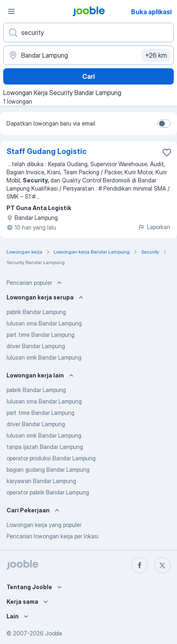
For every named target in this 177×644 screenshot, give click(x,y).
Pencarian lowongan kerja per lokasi (52, 536)
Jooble (54, 633)
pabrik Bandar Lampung (36, 312)
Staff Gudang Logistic (47, 151)
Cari (88, 76)
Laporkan (154, 227)
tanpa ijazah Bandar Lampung (45, 447)
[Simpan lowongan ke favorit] (167, 152)
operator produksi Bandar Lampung (51, 458)
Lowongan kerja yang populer (44, 525)
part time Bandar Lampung (40, 335)
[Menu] (11, 11)
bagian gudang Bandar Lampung (48, 469)
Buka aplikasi (151, 12)
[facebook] (140, 565)
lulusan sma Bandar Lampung (44, 323)
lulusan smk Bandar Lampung (44, 357)
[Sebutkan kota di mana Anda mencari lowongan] (88, 55)
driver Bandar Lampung (36, 346)
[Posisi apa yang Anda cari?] (88, 33)
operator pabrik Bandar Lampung (48, 492)
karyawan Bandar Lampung (41, 481)
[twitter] (162, 565)
